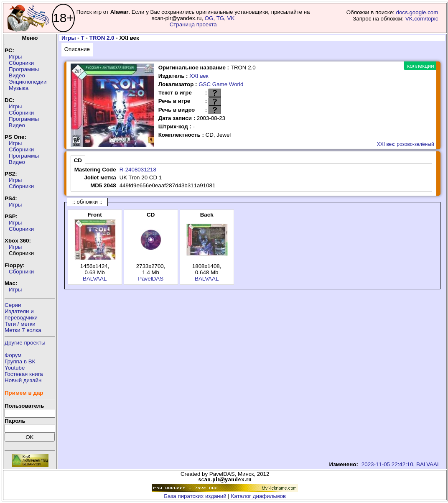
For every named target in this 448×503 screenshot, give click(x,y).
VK (231, 18)
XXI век (199, 76)
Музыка (19, 88)
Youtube (15, 368)
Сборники (21, 63)
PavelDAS (151, 279)
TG (220, 18)
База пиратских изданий (195, 496)
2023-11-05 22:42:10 (387, 464)
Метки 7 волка (23, 330)
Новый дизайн (23, 380)
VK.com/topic (422, 19)
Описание (77, 49)
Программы (24, 69)
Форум (13, 355)
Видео (17, 75)
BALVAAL (95, 279)
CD (78, 160)
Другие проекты (25, 343)
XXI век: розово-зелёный (406, 144)
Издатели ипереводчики (21, 314)
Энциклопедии (28, 82)
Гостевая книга (24, 374)
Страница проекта (193, 24)
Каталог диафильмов (259, 496)
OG (209, 18)
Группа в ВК (20, 361)
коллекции (420, 66)
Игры (15, 57)
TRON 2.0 (102, 38)
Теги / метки (20, 324)
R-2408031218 (138, 170)
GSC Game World (221, 84)
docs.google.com (417, 12)
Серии (13, 305)
